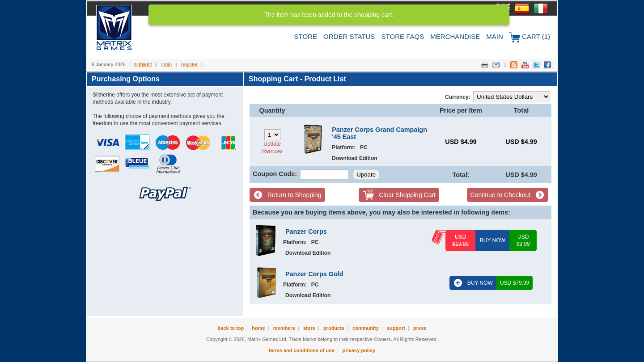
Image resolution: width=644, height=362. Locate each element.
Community (366, 328)
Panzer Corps (306, 232)
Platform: (344, 147)
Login (167, 64)
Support (396, 328)
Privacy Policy (359, 350)
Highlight (143, 64)
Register (189, 64)
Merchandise (455, 36)
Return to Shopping (294, 195)
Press (420, 328)
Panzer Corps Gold (314, 274)
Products (334, 328)
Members (284, 328)
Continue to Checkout (501, 195)
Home (258, 328)
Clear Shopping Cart (407, 195)
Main (495, 36)
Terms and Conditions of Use (302, 350)
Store (306, 36)
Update (272, 144)
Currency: (458, 97)
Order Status (349, 36)
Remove (272, 151)
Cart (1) (530, 37)
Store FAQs (403, 36)
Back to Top (231, 328)
